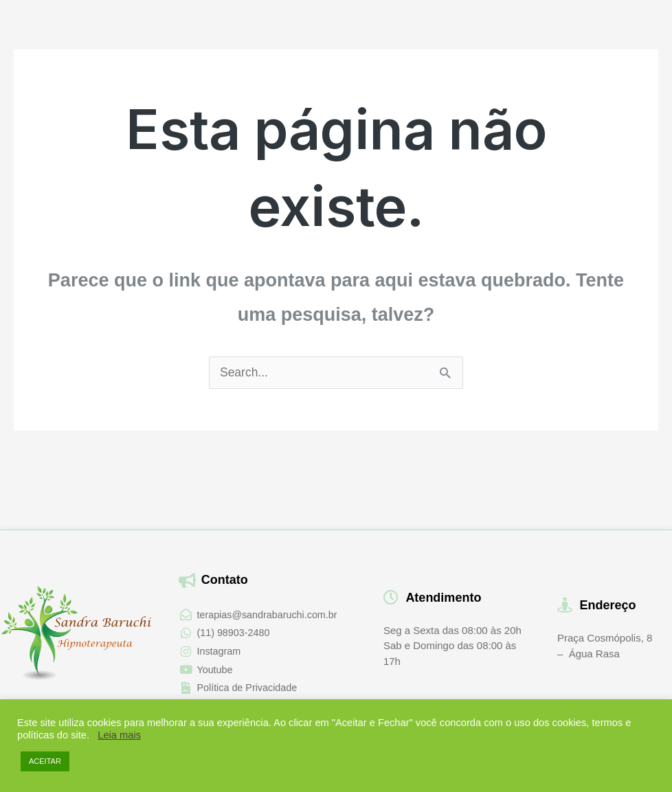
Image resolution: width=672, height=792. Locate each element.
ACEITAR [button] (45, 761)
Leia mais (119, 735)
